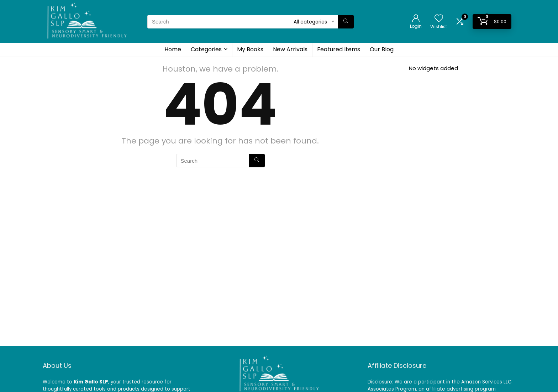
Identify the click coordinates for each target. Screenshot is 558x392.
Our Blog (382, 49)
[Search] (346, 22)
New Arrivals (290, 49)
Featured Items (339, 49)
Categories (206, 49)
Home (173, 49)
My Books (250, 49)
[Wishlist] (439, 19)
